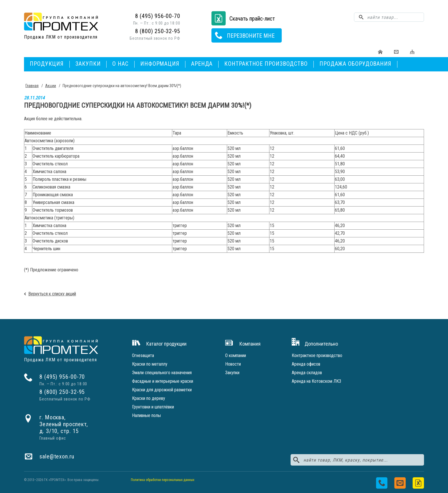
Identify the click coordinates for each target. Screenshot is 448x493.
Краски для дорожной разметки (162, 390)
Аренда (202, 64)
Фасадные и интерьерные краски (163, 381)
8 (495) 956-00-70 (158, 16)
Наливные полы (146, 415)
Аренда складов (307, 373)
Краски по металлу (150, 364)
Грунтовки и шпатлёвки (153, 407)
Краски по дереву (149, 398)
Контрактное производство (266, 64)
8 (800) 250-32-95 (158, 31)
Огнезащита (143, 355)
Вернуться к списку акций (52, 294)
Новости (233, 364)
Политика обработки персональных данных (163, 480)
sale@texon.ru (57, 456)
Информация (160, 64)
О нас (120, 64)
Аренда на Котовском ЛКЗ (316, 381)
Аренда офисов (306, 364)
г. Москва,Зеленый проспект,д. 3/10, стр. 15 (64, 424)
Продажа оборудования (355, 64)
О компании (236, 355)
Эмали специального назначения (162, 373)
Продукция (47, 64)
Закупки (88, 64)
